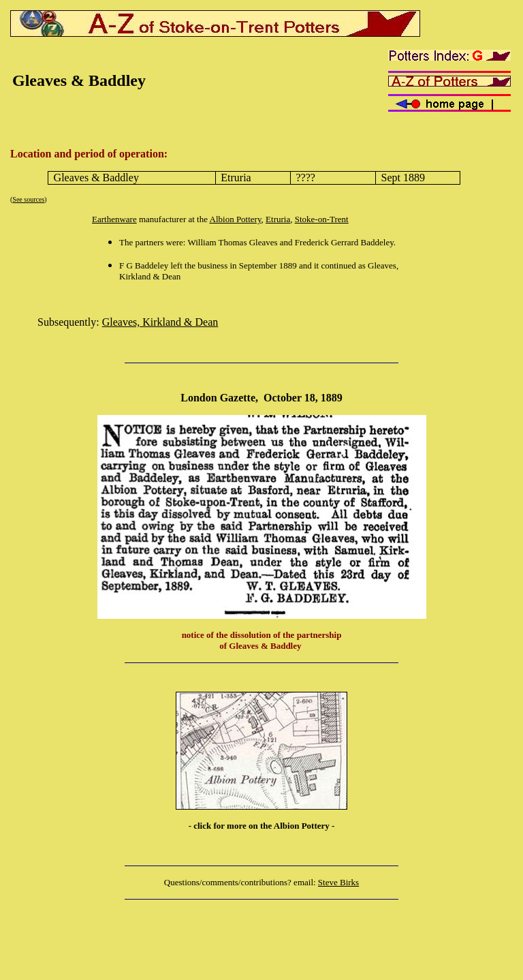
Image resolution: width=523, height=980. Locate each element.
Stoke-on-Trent (322, 219)
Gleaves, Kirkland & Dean (160, 322)
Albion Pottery (236, 219)
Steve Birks (338, 882)
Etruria (278, 219)
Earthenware (114, 219)
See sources (28, 199)
